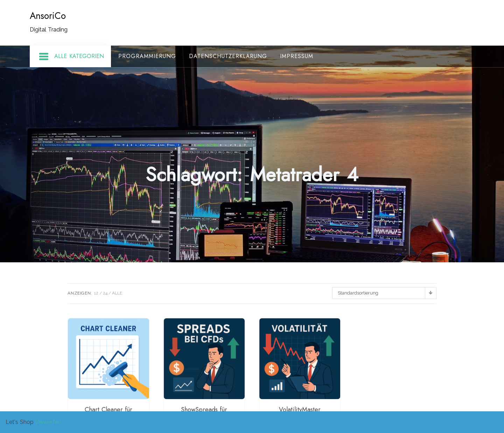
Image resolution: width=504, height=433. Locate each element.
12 (96, 293)
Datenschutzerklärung (228, 56)
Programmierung (147, 56)
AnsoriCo (48, 16)
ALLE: (118, 293)
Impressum (297, 56)
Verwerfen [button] (48, 422)
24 (105, 293)
